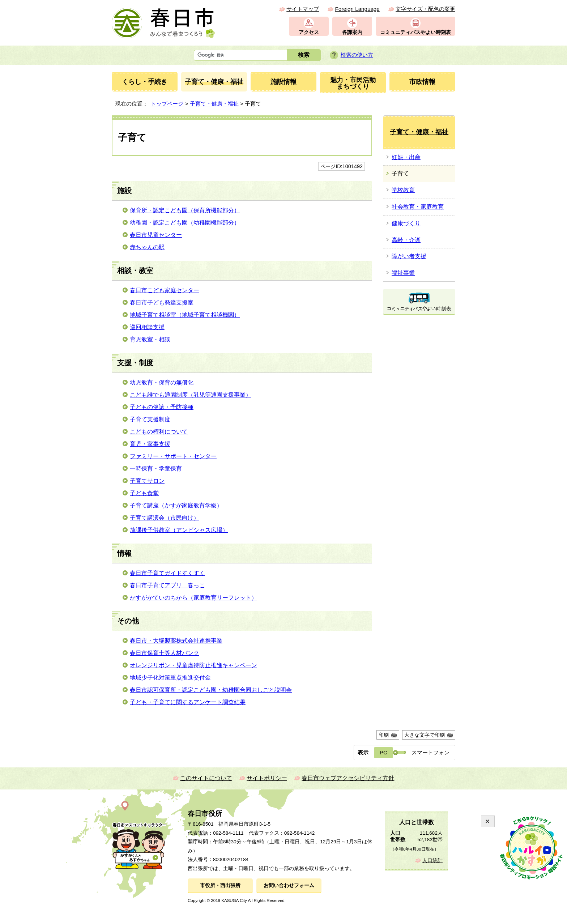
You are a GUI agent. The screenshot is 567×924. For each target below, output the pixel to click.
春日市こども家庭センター (165, 290)
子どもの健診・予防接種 (162, 407)
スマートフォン (430, 752)
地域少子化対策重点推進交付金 (170, 678)
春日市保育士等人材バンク (165, 653)
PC (383, 752)
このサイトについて (206, 778)
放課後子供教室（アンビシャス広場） (179, 530)
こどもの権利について (159, 432)
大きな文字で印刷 (425, 735)
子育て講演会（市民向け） (165, 518)
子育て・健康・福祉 (214, 104)
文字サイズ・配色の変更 (425, 9)
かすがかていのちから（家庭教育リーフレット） (193, 598)
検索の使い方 (357, 55)
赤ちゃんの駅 (147, 247)
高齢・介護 (406, 240)
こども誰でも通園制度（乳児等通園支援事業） (191, 395)
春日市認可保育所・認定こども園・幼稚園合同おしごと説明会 (211, 690)
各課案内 (352, 32)
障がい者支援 (409, 256)
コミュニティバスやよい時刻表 (415, 32)
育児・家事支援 (150, 444)
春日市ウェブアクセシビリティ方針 (348, 778)
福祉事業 (403, 273)
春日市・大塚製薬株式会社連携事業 (176, 641)
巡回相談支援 (147, 327)
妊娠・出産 (406, 157)
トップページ (167, 104)
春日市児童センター (156, 235)
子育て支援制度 (150, 419)
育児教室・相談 (150, 339)
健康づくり (406, 223)
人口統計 (432, 861)
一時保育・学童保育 (156, 469)
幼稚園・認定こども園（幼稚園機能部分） (185, 223)
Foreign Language (357, 9)
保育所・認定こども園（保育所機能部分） (185, 210)
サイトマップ (303, 9)
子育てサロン (147, 481)
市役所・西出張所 (220, 885)
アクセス (309, 32)
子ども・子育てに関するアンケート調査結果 (188, 702)
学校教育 (403, 190)
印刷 (384, 735)
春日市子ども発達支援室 (162, 303)
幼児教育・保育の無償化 (162, 382)
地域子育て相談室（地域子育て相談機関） (185, 315)
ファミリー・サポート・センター (173, 456)
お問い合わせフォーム (289, 885)
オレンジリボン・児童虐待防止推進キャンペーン (193, 665)
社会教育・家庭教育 (418, 207)
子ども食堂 (144, 493)
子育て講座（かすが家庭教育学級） (176, 505)
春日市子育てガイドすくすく (167, 573)
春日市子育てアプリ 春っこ (167, 585)
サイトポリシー (267, 778)
